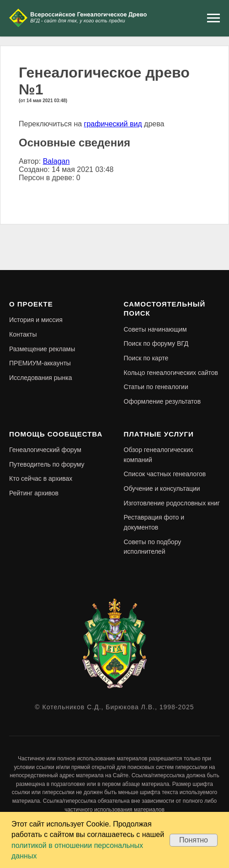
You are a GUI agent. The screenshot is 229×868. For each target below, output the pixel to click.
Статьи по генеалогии (156, 387)
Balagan (56, 161)
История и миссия (36, 320)
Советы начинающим (155, 329)
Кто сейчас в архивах (41, 478)
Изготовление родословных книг (172, 503)
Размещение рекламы (42, 349)
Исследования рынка (41, 378)
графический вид (113, 124)
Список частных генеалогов (165, 474)
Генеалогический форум (45, 450)
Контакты (23, 334)
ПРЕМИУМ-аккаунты (40, 363)
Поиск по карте (146, 358)
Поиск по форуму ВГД (156, 343)
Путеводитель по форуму (47, 464)
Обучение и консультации (162, 489)
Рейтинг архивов (34, 493)
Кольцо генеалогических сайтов (171, 373)
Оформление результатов (162, 401)
